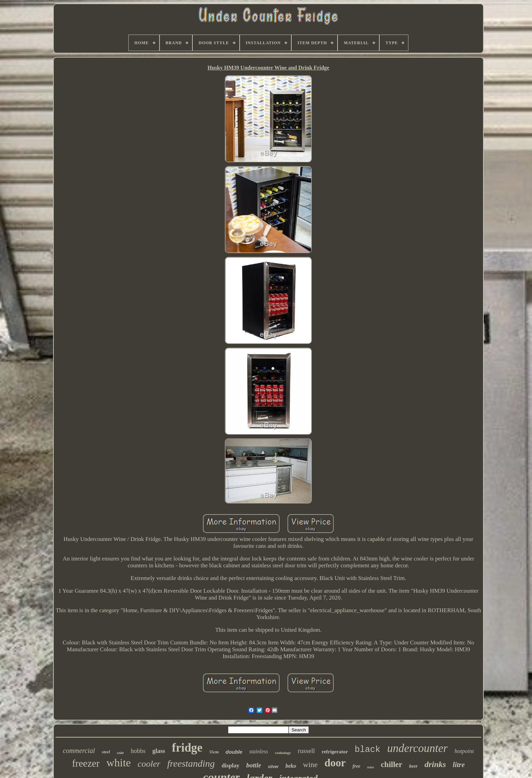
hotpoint (464, 751)
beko (291, 766)
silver (273, 767)
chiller (391, 764)
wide (120, 753)
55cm (214, 752)
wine (310, 764)
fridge (187, 748)
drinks (435, 764)
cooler (149, 764)
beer (413, 766)
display (230, 765)
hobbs (138, 751)
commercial (79, 751)
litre (459, 765)
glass (159, 751)
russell (306, 751)
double (234, 752)
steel (106, 752)
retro (370, 767)
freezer (86, 763)
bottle (254, 765)
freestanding (191, 763)
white (119, 763)
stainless (259, 751)
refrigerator (335, 752)
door (335, 763)
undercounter (417, 748)
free (357, 766)
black (368, 750)
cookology (283, 753)
